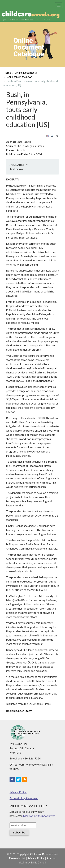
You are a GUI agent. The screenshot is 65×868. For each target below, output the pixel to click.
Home (7, 73)
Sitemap (51, 858)
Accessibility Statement (24, 798)
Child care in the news (19, 77)
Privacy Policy (18, 792)
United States (24, 711)
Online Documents (26, 73)
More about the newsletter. (39, 816)
